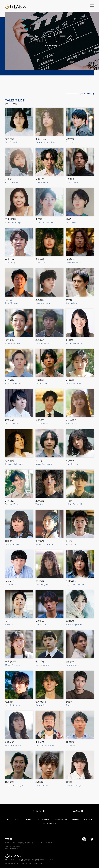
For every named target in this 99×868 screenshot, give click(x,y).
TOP (7, 819)
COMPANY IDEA (61, 819)
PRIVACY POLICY (50, 823)
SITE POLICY (89, 819)
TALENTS (17, 819)
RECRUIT (75, 819)
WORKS (28, 819)
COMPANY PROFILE (43, 819)
